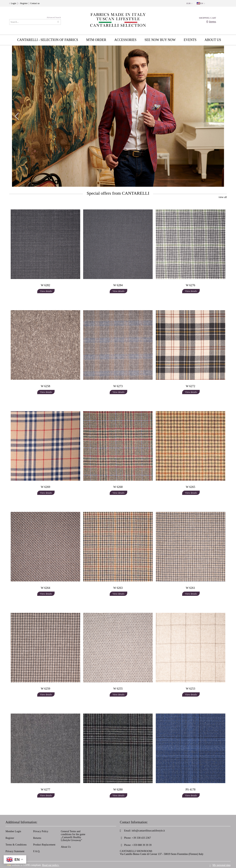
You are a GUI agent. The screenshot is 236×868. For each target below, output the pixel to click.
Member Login (13, 831)
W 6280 (118, 789)
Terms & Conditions (16, 845)
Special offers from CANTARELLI (118, 193)
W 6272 (191, 386)
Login (14, 3)
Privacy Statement (15, 851)
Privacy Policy (41, 831)
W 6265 (191, 487)
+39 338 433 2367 (141, 838)
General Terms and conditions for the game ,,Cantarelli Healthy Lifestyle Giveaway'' (73, 836)
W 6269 (45, 487)
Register (24, 3)
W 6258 (45, 386)
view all (223, 197)
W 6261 (191, 588)
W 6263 (118, 588)
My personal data (222, 865)
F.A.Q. (37, 851)
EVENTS (190, 40)
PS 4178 (190, 789)
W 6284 (118, 285)
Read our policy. (51, 865)
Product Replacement (44, 845)
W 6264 (45, 588)
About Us (66, 847)
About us (213, 40)
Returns (37, 838)
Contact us (35, 3)
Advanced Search (54, 17)
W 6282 (45, 285)
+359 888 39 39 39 (142, 845)
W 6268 (118, 487)
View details (46, 291)
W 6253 (191, 689)
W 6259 (45, 689)
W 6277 (45, 789)
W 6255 (118, 689)
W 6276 (191, 285)
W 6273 (118, 386)
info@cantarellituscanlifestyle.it (148, 831)
